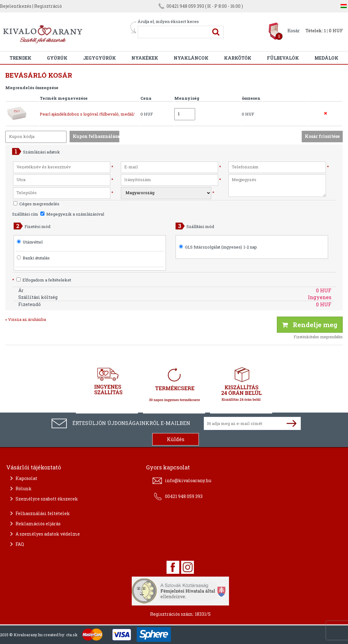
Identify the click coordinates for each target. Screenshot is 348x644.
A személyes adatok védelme (48, 534)
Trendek (21, 58)
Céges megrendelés (36, 204)
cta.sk (72, 635)
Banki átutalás (36, 258)
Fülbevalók (283, 58)
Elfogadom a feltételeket (42, 280)
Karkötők (238, 58)
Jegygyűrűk (99, 58)
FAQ (20, 544)
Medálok (326, 58)
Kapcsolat (26, 478)
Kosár (294, 31)
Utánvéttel (33, 242)
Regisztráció (48, 6)
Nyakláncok (191, 58)
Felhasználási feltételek (43, 513)
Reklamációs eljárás (38, 524)
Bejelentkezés (16, 6)
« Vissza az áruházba (26, 319)
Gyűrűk (57, 58)
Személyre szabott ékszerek (47, 499)
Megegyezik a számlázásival (72, 214)
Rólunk (24, 489)
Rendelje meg (310, 325)
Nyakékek (145, 58)
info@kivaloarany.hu (188, 480)
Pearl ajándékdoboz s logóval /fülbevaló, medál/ (87, 114)
